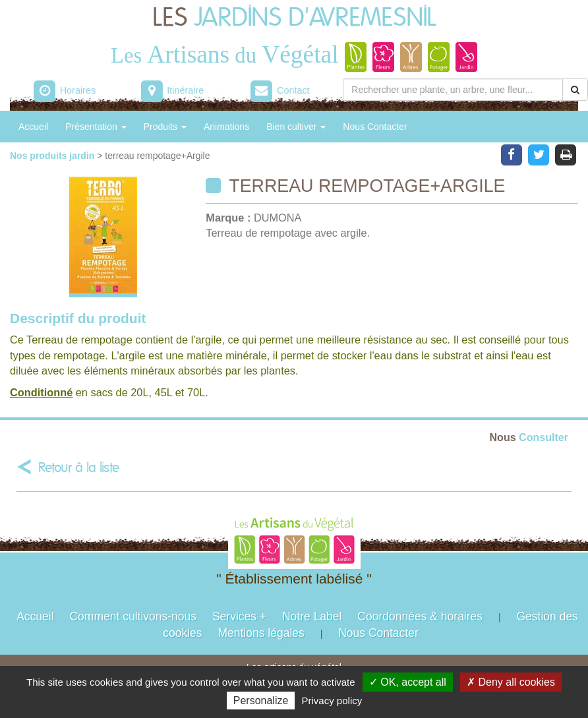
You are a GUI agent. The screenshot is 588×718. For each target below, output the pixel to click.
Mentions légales (261, 633)
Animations (226, 127)
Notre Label (312, 616)
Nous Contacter (375, 127)
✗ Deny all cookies (511, 682)
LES (294, 18)
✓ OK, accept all (408, 682)
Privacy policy (332, 701)
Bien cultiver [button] (296, 127)
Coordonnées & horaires (420, 616)
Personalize (261, 701)
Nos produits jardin (53, 156)
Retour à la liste (79, 468)
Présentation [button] (96, 127)
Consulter (529, 437)
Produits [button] (165, 127)
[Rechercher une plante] (453, 90)
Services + (239, 616)
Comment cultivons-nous (133, 616)
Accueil (33, 127)
